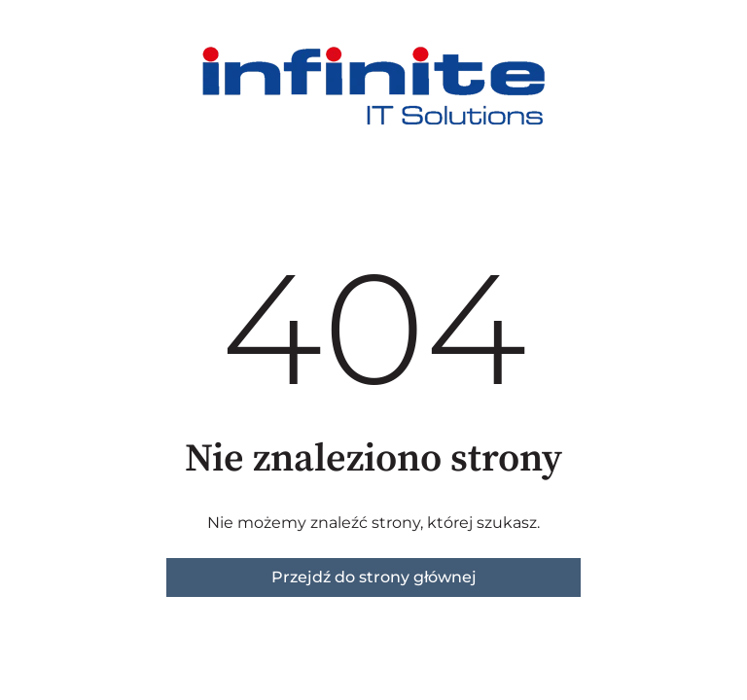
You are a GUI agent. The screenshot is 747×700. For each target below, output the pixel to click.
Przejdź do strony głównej (374, 577)
